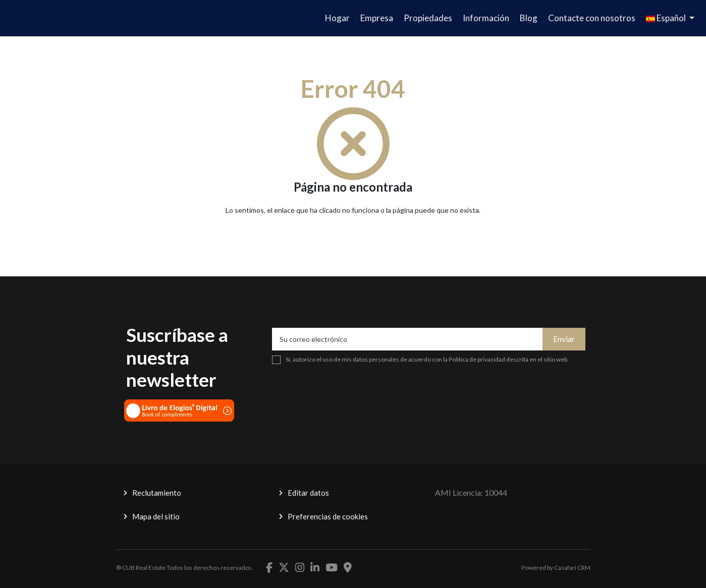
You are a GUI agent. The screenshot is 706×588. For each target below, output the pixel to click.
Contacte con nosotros (592, 18)
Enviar (564, 339)
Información (486, 18)
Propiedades (428, 18)
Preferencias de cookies (328, 516)
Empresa (377, 18)
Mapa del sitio (156, 516)
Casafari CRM (572, 568)
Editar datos (308, 493)
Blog (529, 18)
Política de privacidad (477, 359)
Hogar (337, 18)
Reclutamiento (157, 493)
